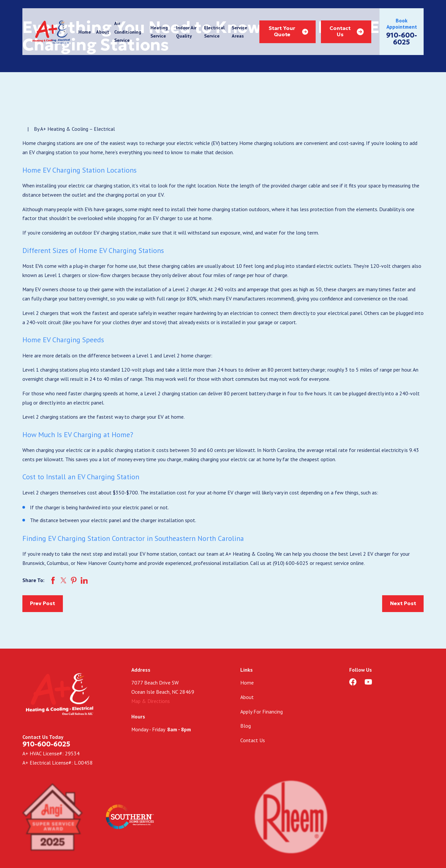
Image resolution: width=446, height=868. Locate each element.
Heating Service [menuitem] (159, 32)
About (247, 697)
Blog (246, 726)
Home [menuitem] (85, 32)
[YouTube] (368, 682)
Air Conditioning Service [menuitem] (128, 32)
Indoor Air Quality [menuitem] (186, 32)
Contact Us (346, 31)
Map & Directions (151, 701)
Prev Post (42, 603)
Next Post (403, 603)
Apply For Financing (262, 712)
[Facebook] (353, 682)
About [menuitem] (103, 32)
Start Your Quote (288, 31)
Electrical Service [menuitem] (214, 32)
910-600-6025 (402, 39)
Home (247, 683)
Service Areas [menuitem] (239, 32)
